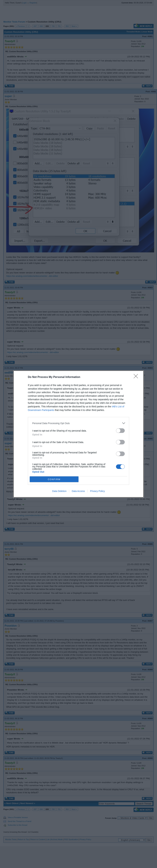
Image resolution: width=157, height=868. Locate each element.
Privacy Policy (97, 491)
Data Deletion (59, 491)
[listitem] (78, 423)
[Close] (137, 377)
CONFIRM (54, 479)
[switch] (120, 431)
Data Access (78, 491)
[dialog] (78, 434)
